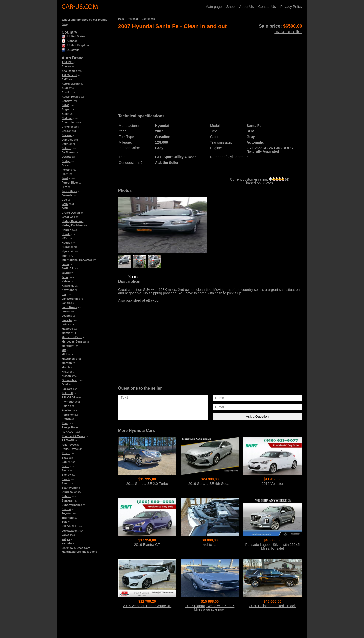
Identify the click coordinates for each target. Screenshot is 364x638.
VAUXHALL (69, 526)
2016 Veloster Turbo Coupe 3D (147, 606)
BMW (65, 105)
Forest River (70, 183)
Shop (230, 7)
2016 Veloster (272, 484)
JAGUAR (67, 268)
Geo (64, 200)
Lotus (65, 324)
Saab (65, 458)
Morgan (67, 363)
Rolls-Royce (70, 449)
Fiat (64, 174)
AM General (69, 75)
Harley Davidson (73, 221)
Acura (66, 66)
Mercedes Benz (72, 337)
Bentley (67, 101)
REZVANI (68, 440)
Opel (65, 384)
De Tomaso (69, 152)
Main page (213, 7)
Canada (70, 41)
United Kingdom (75, 45)
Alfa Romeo (69, 71)
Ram (65, 423)
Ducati (66, 165)
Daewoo (67, 135)
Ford (65, 178)
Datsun (66, 148)
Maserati (67, 329)
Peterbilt (67, 393)
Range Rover (70, 427)
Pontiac (67, 410)
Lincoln (67, 320)
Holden (66, 230)
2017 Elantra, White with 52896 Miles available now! (210, 608)
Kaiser (66, 281)
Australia (71, 50)
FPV (64, 187)
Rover (66, 453)
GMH (65, 208)
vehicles (210, 545)
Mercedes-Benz (72, 341)
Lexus (66, 311)
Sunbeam (68, 500)
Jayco (66, 273)
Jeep (65, 277)
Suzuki (66, 509)
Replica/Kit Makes (74, 436)
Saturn (66, 462)
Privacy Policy (291, 7)
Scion (65, 466)
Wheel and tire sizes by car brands (84, 20)
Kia (64, 294)
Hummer (67, 247)
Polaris (66, 406)
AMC (65, 79)
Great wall (68, 217)
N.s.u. (65, 372)
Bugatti (66, 109)
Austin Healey (71, 97)
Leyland (67, 316)
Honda (66, 234)
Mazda (66, 333)
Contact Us (267, 7)
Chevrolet (68, 122)
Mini (64, 354)
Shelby (66, 475)
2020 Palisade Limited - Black (272, 606)
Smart (66, 483)
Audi (65, 88)
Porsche (67, 415)
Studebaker (69, 492)
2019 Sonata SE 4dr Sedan (210, 484)
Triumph (67, 518)
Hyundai (67, 251)
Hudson (67, 243)
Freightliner (69, 191)
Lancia (66, 303)
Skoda (66, 479)
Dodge (66, 161)
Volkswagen (70, 531)
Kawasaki (68, 286)
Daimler (67, 144)
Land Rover (69, 307)
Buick (65, 114)
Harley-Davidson (73, 225)
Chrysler (67, 127)
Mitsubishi (69, 359)
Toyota (66, 513)
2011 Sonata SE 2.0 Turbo (147, 484)
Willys (66, 539)
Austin (66, 92)
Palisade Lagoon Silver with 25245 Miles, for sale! (273, 546)
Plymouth (68, 402)
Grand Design (71, 213)
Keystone (68, 290)
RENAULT (68, 432)
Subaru (66, 496)
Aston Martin (70, 84)
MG (64, 350)
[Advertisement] (210, 70)
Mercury (67, 346)
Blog (65, 24)
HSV (65, 238)
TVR (64, 522)
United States (73, 36)
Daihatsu (67, 140)
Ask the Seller (167, 163)
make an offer (288, 32)
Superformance (72, 505)
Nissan (66, 376)
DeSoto (67, 157)
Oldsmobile (69, 380)
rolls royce (69, 445)
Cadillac (67, 118)
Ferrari (66, 170)
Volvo (65, 535)
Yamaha (67, 543)
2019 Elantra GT (147, 545)
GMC (65, 204)
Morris (66, 367)
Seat (65, 470)
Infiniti (66, 256)
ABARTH (67, 62)
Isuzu (65, 264)
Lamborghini (70, 299)
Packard (67, 389)
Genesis (67, 195)
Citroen (67, 131)
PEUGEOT (69, 397)
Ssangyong (69, 488)
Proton (66, 419)
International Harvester (77, 260)
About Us (246, 7)
